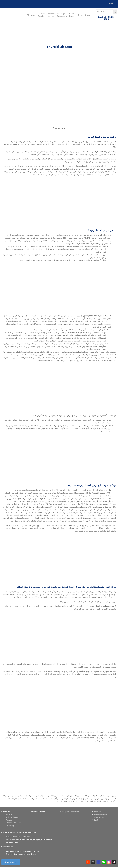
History (9, 815)
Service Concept (13, 824)
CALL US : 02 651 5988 (106, 18)
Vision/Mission (12, 818)
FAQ (96, 821)
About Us (31, 15)
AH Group (10, 827)
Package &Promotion (62, 15)
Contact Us (99, 818)
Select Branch (85, 15)
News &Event (73, 15)
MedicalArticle (41, 15)
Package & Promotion (70, 813)
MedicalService (51, 15)
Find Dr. (98, 813)
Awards (9, 821)
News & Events (101, 815)
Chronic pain (59, 129)
